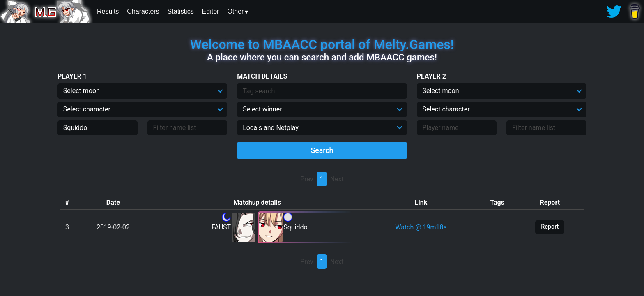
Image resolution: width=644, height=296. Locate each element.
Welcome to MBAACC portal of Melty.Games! (322, 44)
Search (322, 150)
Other (235, 11)
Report (550, 227)
